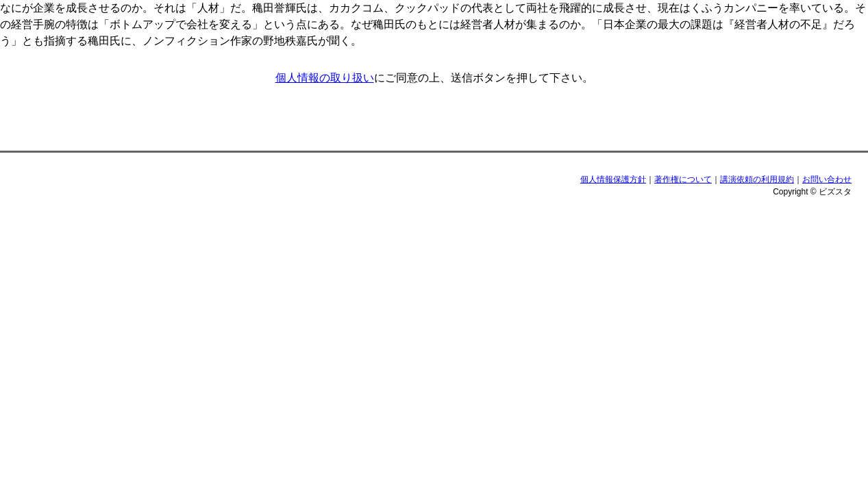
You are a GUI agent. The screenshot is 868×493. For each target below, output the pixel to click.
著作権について (683, 179)
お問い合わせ (827, 179)
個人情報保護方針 (613, 179)
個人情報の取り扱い (325, 78)
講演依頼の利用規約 (757, 179)
